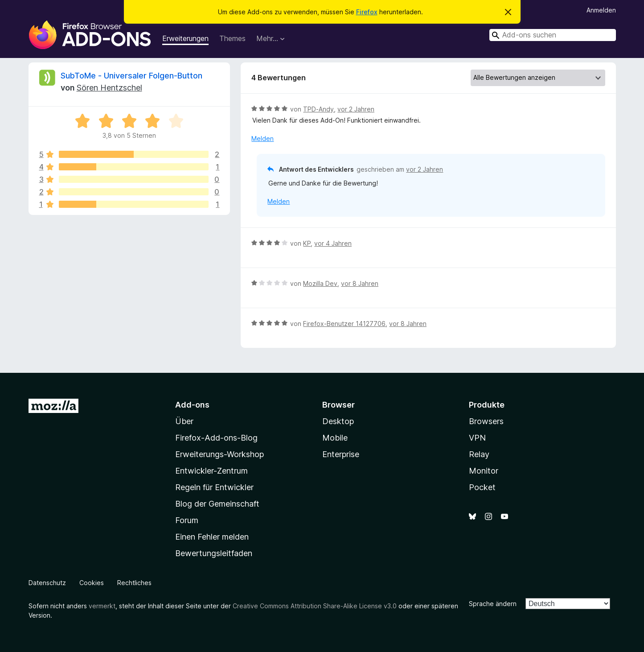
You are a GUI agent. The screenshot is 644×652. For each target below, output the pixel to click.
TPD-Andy (318, 109)
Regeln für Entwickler (214, 487)
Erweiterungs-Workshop (219, 454)
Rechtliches (134, 583)
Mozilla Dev (320, 283)
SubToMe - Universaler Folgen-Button (131, 76)
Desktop (338, 421)
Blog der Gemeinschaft (217, 504)
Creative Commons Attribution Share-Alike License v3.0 (315, 606)
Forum (187, 520)
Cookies (92, 583)
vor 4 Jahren (333, 243)
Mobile (335, 438)
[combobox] (553, 35)
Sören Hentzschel (109, 88)
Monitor (484, 471)
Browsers (486, 421)
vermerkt (102, 606)
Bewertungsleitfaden (214, 553)
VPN (477, 438)
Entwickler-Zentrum (211, 471)
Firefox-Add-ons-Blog (216, 438)
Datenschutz (47, 583)
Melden (263, 138)
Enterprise (341, 454)
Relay (479, 454)
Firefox (367, 12)
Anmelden (601, 10)
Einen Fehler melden (212, 537)
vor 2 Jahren (356, 109)
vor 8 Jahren (360, 283)
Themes (232, 38)
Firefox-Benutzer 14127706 (344, 324)
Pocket (482, 487)
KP (307, 243)
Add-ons (192, 405)
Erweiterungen (185, 38)
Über (184, 421)
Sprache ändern (493, 604)
